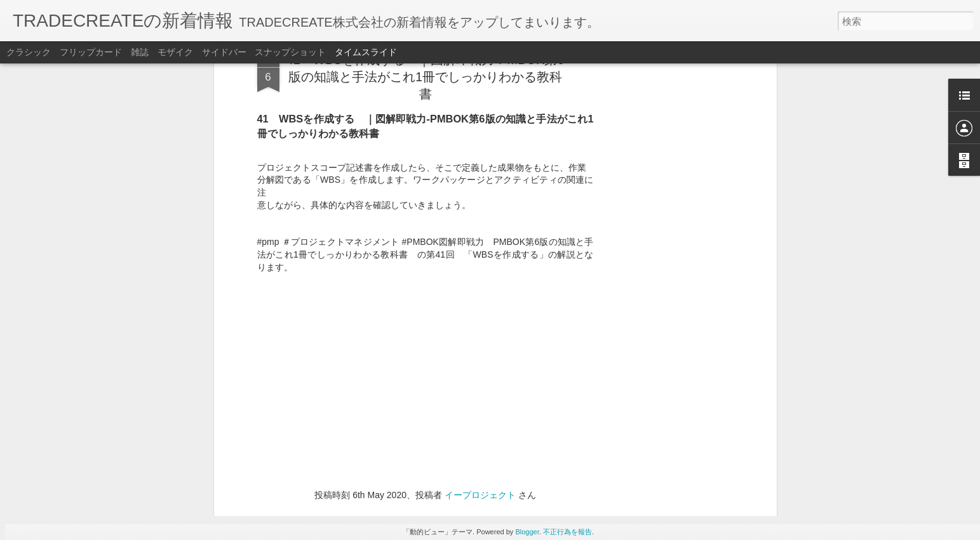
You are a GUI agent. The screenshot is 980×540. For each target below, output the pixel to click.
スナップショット (290, 52)
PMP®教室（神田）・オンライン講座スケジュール (717, 395)
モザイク (175, 52)
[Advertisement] (426, 322)
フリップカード (91, 52)
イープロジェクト (480, 239)
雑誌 (140, 52)
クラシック (29, 52)
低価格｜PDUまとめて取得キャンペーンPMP (709, 442)
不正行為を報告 (567, 532)
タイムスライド (366, 52)
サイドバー (224, 52)
